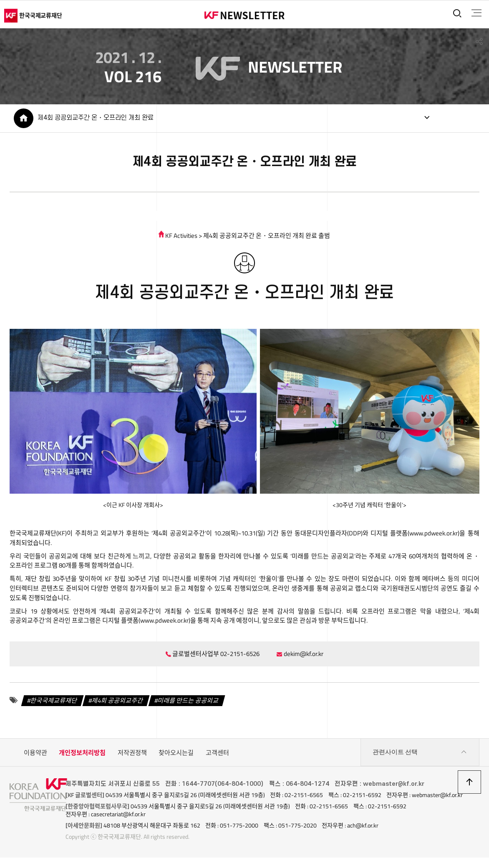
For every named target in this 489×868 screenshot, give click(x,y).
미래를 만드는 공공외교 (188, 703)
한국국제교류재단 (54, 703)
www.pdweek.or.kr (434, 535)
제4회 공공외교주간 (117, 703)
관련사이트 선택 (420, 756)
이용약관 (35, 756)
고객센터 (217, 756)
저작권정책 (132, 756)
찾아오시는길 (176, 756)
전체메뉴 (475, 13)
